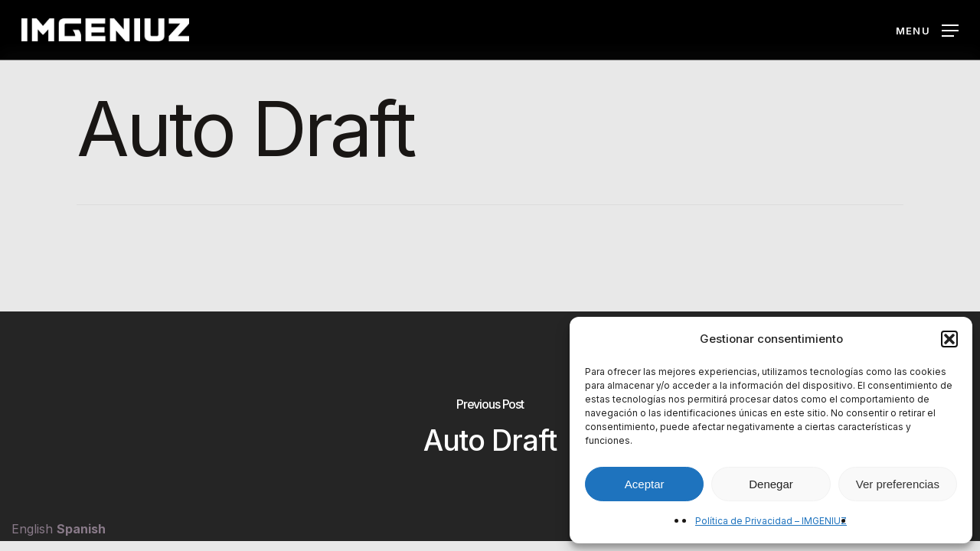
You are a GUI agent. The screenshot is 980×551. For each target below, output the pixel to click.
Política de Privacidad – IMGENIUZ (771, 521)
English (32, 529)
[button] (949, 339)
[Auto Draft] (490, 426)
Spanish (81, 529)
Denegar (771, 484)
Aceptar (645, 484)
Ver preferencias (898, 484)
